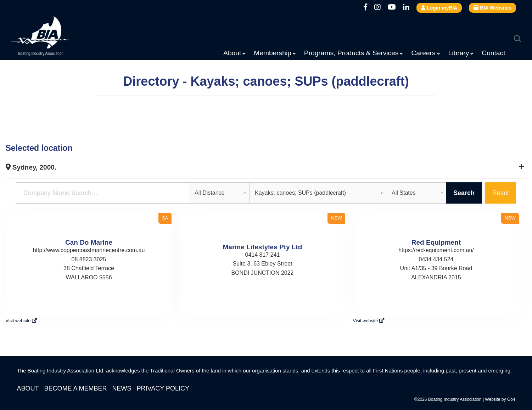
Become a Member (76, 388)
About (232, 53)
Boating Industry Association (57, 37)
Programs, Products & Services (351, 53)
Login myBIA (439, 8)
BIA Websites (492, 8)
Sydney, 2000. (31, 167)
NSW (336, 218)
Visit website (21, 321)
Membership (273, 53)
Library (459, 53)
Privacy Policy (163, 388)
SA (165, 218)
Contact (493, 53)
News (122, 388)
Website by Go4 (500, 399)
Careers (423, 53)
